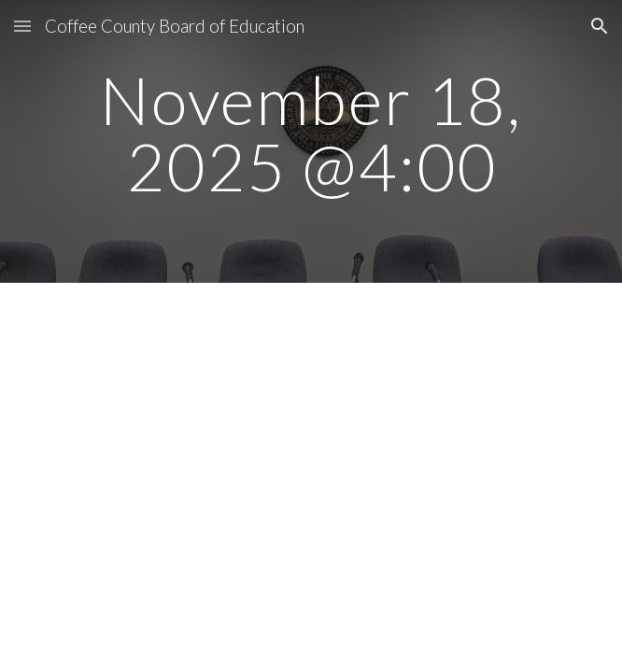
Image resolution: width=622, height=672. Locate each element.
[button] (22, 26)
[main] (311, 141)
